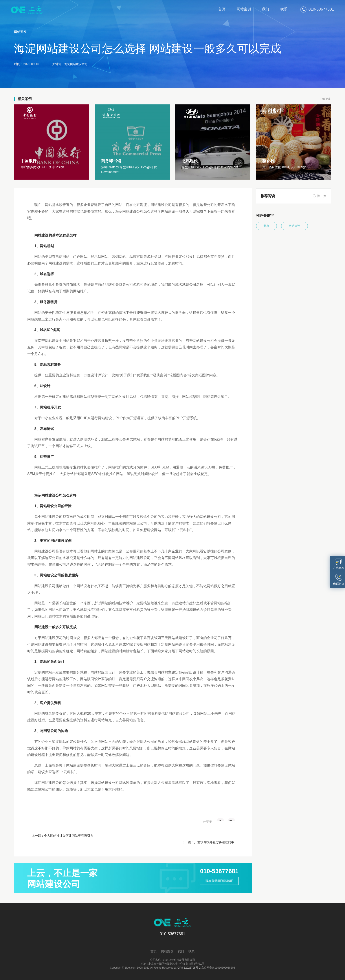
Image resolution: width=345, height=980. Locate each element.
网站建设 (303, 226)
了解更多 (325, 99)
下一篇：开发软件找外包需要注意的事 (208, 836)
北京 (269, 226)
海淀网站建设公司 (77, 64)
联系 (284, 9)
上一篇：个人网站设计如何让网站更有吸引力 (62, 836)
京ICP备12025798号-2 (187, 961)
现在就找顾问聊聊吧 (215, 876)
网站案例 (244, 9)
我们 (266, 9)
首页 (222, 9)
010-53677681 (215, 865)
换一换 (322, 196)
